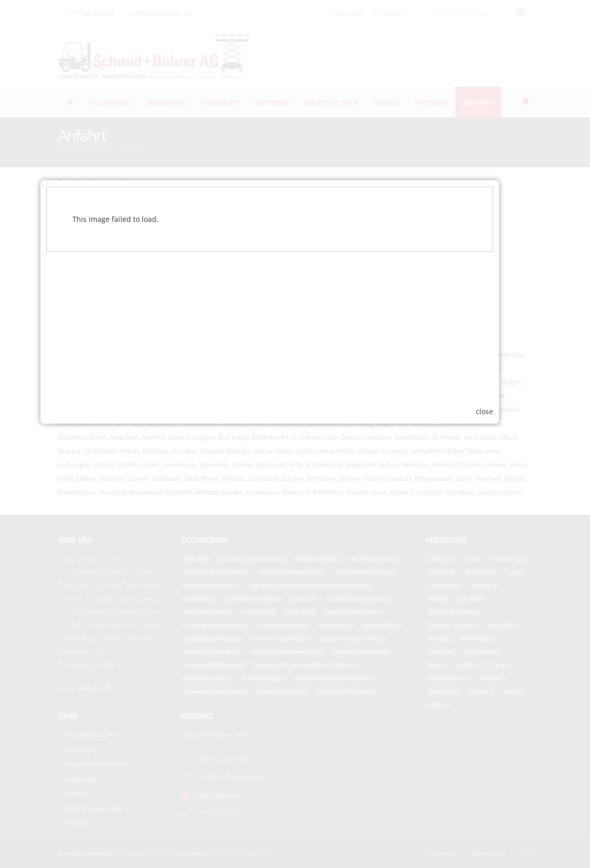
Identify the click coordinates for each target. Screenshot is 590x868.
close (510, 537)
